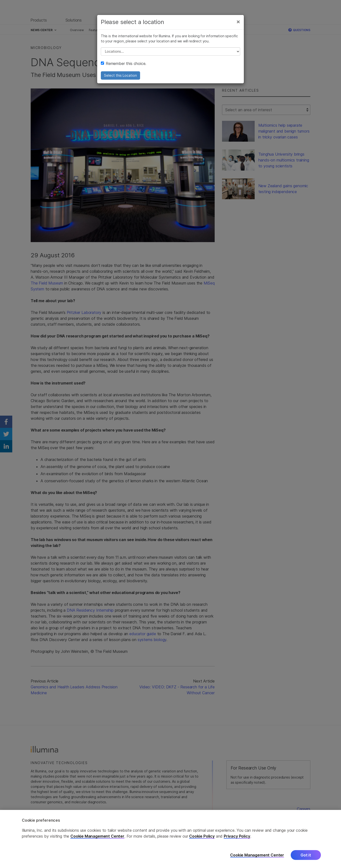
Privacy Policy (237, 841)
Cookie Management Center (97, 841)
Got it (306, 860)
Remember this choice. (124, 63)
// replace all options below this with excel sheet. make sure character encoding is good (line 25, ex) (170, 51)
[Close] (238, 22)
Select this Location (120, 75)
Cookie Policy (202, 841)
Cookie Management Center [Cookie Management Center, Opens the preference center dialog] (257, 860)
